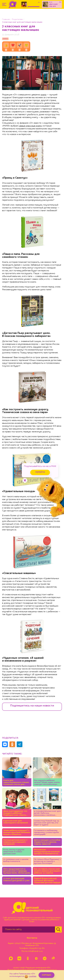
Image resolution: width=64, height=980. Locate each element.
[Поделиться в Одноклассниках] (12, 744)
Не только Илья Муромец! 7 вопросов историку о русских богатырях (47, 861)
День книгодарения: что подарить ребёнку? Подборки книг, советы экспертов (15, 813)
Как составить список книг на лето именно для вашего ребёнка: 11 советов (47, 871)
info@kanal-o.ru (35, 951)
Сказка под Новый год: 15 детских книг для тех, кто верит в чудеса (46, 823)
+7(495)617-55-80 (37, 948)
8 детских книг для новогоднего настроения (16, 822)
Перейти (40, 472)
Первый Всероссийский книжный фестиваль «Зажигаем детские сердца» (47, 881)
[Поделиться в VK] (5, 744)
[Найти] (58, 929)
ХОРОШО (46, 975)
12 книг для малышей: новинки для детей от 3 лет (16, 880)
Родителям (17, 19)
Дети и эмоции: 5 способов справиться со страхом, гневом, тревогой (47, 842)
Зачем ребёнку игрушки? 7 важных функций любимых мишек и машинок (17, 832)
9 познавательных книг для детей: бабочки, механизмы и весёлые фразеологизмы (47, 813)
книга (43, 95)
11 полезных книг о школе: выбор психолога (16, 860)
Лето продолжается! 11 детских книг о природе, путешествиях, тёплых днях (17, 871)
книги (5, 39)
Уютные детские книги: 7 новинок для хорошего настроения (15, 842)
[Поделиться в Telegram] (20, 744)
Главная (6, 19)
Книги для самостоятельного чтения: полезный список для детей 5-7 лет (16, 782)
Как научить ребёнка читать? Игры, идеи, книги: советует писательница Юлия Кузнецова (47, 782)
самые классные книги (30, 126)
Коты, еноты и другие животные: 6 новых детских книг (14, 852)
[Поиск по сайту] (29, 929)
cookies (33, 976)
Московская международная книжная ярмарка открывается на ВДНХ (47, 852)
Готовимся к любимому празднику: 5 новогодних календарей (46, 832)
